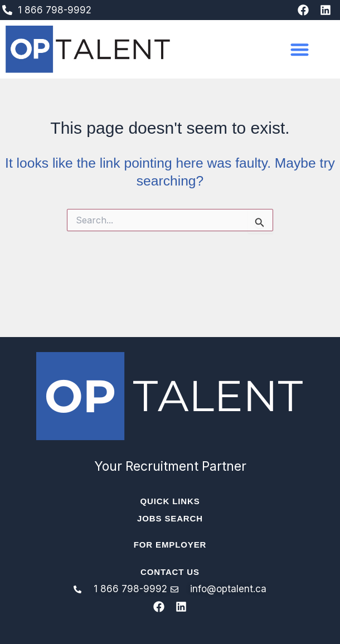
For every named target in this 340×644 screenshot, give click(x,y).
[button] (300, 49)
